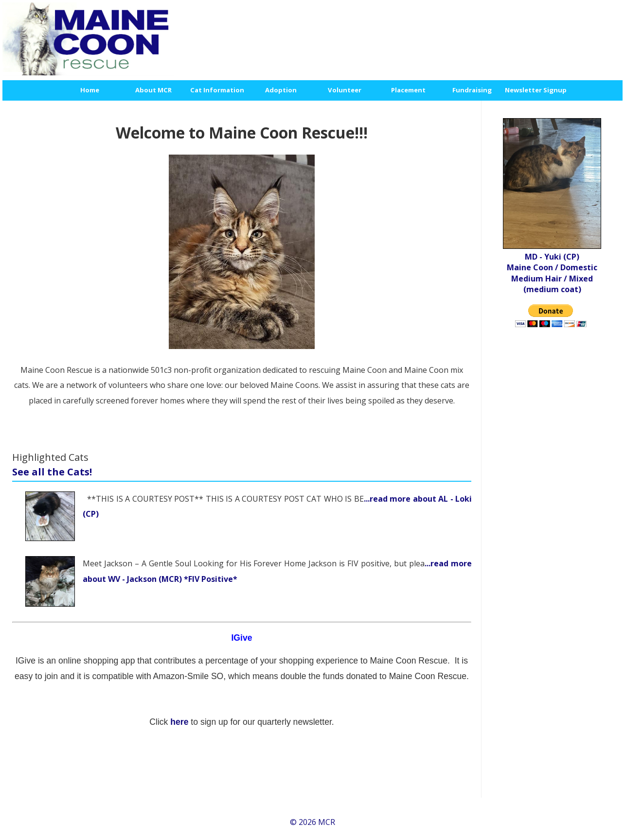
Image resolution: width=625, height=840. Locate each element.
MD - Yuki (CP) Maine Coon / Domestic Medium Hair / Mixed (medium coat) (552, 273)
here (180, 722)
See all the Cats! (52, 472)
